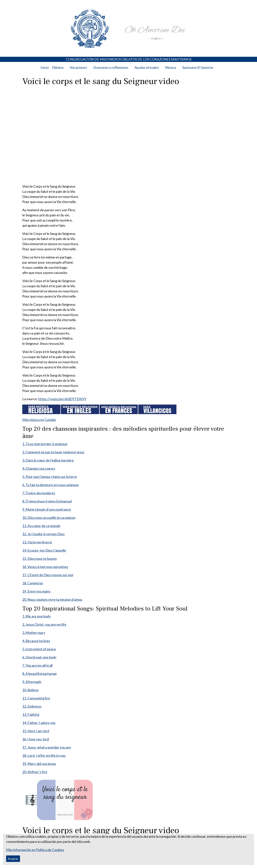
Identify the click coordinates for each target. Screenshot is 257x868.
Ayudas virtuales (147, 67)
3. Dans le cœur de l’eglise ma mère (48, 460)
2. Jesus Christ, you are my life (44, 624)
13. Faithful (31, 714)
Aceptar (13, 859)
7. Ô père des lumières (39, 493)
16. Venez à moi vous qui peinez (45, 567)
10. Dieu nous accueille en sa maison (49, 518)
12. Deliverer (32, 706)
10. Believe (30, 690)
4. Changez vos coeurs (39, 468)
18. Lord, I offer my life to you (44, 755)
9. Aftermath (32, 682)
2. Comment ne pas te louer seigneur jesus (53, 452)
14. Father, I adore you (39, 723)
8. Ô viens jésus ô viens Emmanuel (47, 501)
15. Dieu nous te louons (40, 558)
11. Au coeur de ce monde (41, 526)
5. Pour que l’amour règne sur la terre (50, 477)
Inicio (45, 67)
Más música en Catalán (39, 420)
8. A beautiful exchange (40, 674)
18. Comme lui (33, 583)
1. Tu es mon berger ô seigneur (45, 444)
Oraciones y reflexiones (111, 67)
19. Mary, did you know (39, 764)
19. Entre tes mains (36, 591)
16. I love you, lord (36, 739)
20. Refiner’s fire (35, 772)
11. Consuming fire (36, 698)
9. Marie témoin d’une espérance (47, 509)
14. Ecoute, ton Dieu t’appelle (44, 550)
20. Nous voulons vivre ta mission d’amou (52, 599)
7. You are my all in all (37, 665)
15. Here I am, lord (36, 731)
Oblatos (58, 67)
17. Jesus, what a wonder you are (47, 747)
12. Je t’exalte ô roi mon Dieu (43, 534)
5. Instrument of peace (39, 649)
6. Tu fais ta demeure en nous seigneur (51, 485)
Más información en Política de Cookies (35, 850)
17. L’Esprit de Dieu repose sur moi (48, 575)
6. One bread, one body (39, 657)
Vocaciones (78, 67)
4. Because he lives (36, 641)
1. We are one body (36, 616)
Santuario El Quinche (198, 67)
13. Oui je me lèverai (37, 542)
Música (171, 67)
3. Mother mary (34, 633)
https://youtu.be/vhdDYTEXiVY (62, 399)
